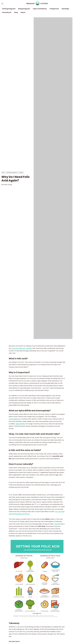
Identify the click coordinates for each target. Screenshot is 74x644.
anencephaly (14, 419)
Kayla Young (8, 185)
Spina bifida (20, 424)
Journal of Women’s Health (22, 348)
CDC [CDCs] (3, 173)
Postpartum (54, 9)
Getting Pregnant (9, 9)
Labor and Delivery (40, 9)
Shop (16, 12)
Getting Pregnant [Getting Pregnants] (12, 173)
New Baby (65, 9)
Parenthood (7, 12)
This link (57, 524)
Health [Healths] (21, 173)
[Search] (2, 4)
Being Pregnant (24, 9)
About (23, 12)
